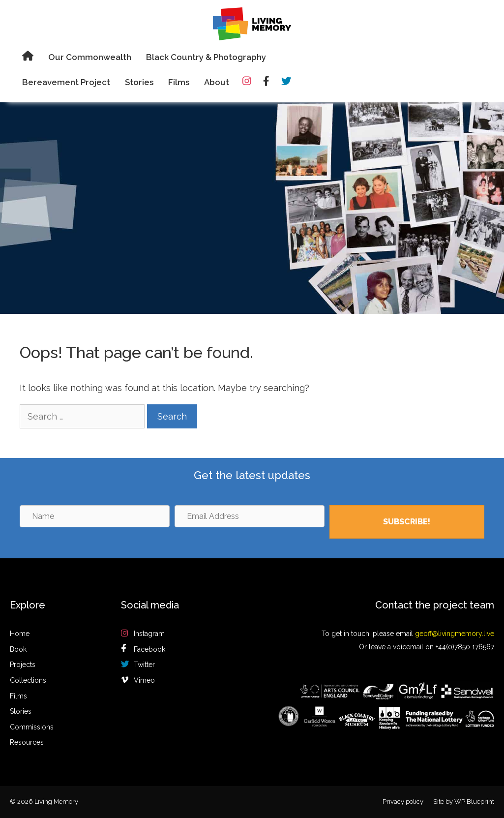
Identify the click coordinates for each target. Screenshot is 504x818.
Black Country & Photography (206, 57)
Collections (28, 680)
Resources (27, 742)
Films (179, 82)
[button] (407, 522)
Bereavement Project (66, 82)
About (217, 82)
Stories (139, 82)
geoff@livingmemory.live (455, 634)
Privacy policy (403, 802)
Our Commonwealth (90, 57)
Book (18, 649)
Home (20, 634)
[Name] (95, 516)
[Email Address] (250, 516)
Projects (23, 665)
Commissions (32, 727)
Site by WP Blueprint (464, 802)
